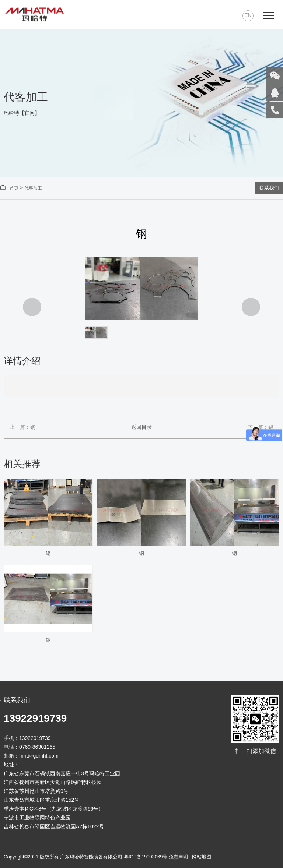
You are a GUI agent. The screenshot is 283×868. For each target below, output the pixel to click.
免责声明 (178, 857)
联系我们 (269, 188)
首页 (9, 188)
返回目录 (141, 427)
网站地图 (202, 857)
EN (248, 15)
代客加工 (33, 188)
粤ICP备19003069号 (146, 857)
